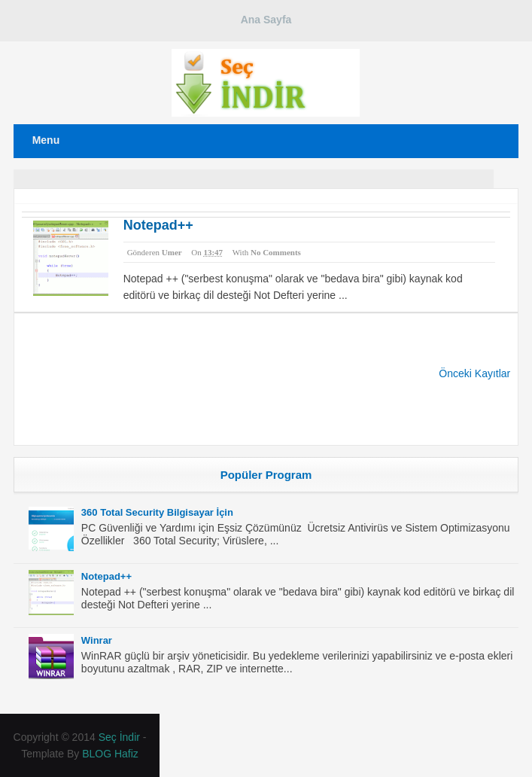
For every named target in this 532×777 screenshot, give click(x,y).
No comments (276, 252)
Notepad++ (158, 225)
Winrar (97, 640)
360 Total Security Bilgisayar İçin (157, 512)
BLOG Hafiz (110, 754)
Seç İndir (119, 737)
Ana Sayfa (266, 20)
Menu (46, 140)
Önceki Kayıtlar (474, 373)
